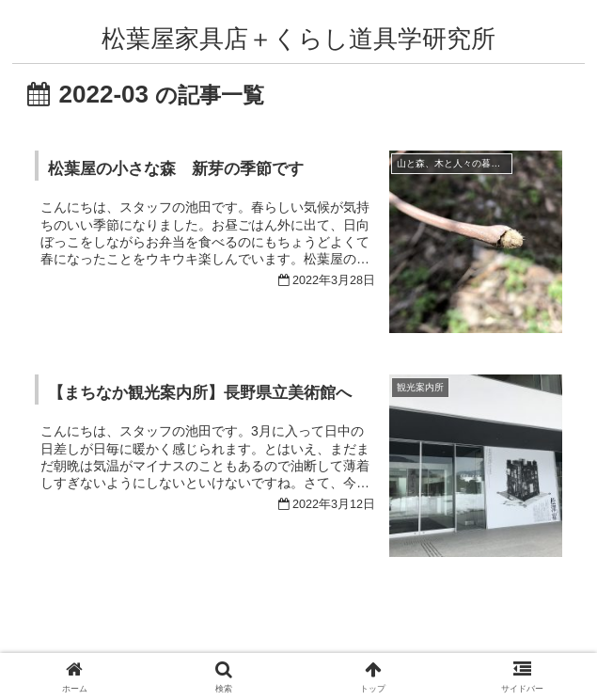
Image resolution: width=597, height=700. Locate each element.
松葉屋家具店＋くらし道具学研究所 (298, 39)
